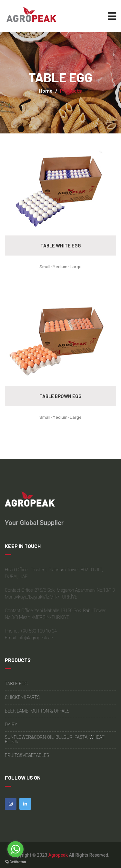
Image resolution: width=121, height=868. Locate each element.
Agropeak (58, 855)
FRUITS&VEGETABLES (27, 755)
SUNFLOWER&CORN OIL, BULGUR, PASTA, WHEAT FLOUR (55, 739)
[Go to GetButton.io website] (15, 862)
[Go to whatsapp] (15, 849)
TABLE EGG (16, 684)
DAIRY (11, 725)
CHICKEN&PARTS (22, 697)
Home (46, 91)
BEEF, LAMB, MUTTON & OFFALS (37, 711)
